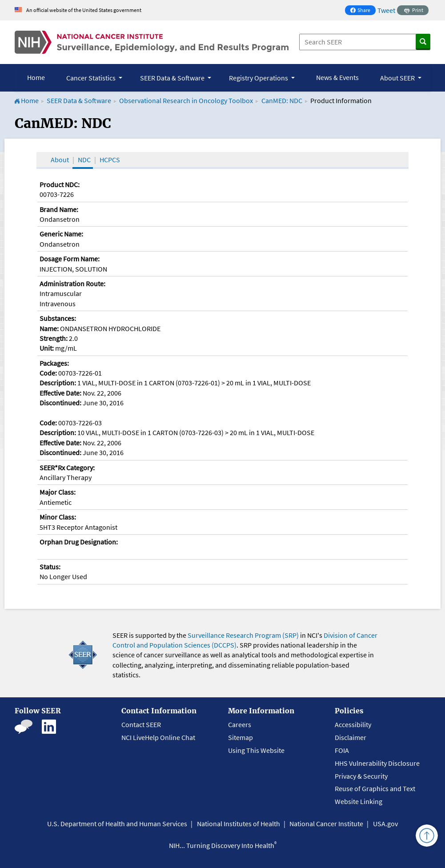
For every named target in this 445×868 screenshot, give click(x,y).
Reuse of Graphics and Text (375, 788)
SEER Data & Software (79, 100)
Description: (58, 383)
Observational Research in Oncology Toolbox (186, 100)
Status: (50, 567)
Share (363, 11)
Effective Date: (60, 393)
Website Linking (359, 801)
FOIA (342, 750)
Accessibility (353, 724)
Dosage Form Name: (70, 259)
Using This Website (256, 750)
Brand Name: (59, 209)
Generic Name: (61, 234)
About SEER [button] (398, 78)
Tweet (386, 10)
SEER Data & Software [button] (173, 78)
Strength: (54, 338)
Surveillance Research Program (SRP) (243, 635)
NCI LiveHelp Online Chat (158, 737)
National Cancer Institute (326, 824)
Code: (48, 373)
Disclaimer (351, 737)
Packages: (54, 363)
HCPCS (110, 160)
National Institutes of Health (239, 824)
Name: (49, 328)
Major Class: (58, 492)
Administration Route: (72, 284)
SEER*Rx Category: (67, 468)
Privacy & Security (361, 776)
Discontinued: (60, 403)
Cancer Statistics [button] (92, 78)
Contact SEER (141, 724)
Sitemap (241, 737)
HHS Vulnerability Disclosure (377, 763)
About (60, 160)
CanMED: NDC (282, 100)
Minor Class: (58, 517)
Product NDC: (60, 184)
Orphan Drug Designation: (79, 542)
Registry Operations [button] (259, 78)
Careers (240, 724)
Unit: (47, 348)
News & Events (337, 77)
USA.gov (385, 824)
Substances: (58, 318)
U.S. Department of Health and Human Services (117, 824)
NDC (84, 160)
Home (36, 77)
